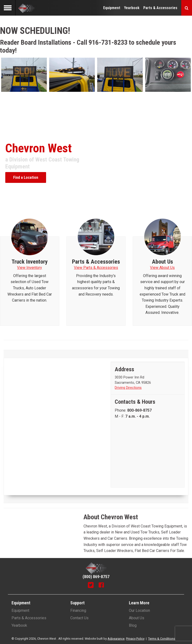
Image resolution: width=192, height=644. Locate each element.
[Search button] (187, 8)
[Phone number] (139, 410)
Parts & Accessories (160, 8)
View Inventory (30, 268)
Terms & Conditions (162, 639)
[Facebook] (101, 586)
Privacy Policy (135, 639)
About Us (137, 618)
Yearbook (132, 8)
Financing (78, 610)
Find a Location (26, 177)
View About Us (162, 268)
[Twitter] (91, 586)
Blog (133, 625)
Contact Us (79, 618)
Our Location (139, 610)
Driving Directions (128, 388)
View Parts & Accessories (96, 268)
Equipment (112, 8)
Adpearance (116, 639)
